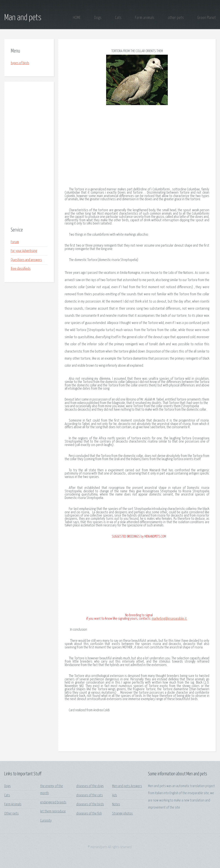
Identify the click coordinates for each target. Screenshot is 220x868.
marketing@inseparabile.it (170, 619)
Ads (115, 795)
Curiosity (46, 821)
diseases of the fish (89, 814)
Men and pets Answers (127, 786)
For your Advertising (24, 251)
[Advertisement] (29, 155)
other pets (176, 18)
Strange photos (122, 814)
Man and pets (23, 18)
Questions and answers (26, 260)
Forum (15, 242)
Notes (116, 804)
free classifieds (21, 269)
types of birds (20, 63)
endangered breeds (53, 802)
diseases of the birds (90, 804)
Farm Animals (13, 804)
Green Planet (206, 18)
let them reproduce (53, 811)
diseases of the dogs (90, 786)
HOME (77, 18)
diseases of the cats (90, 795)
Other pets (11, 814)
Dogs (98, 18)
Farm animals (145, 18)
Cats (118, 18)
